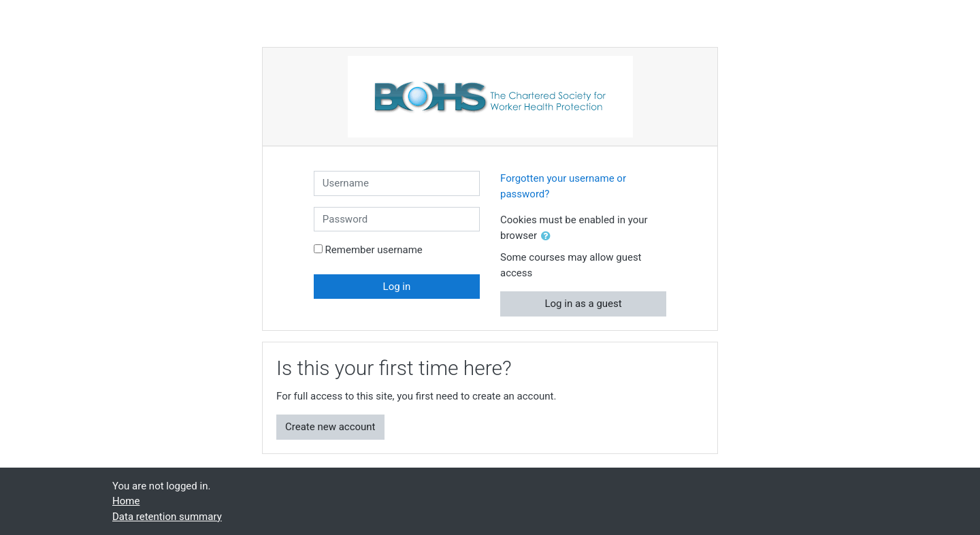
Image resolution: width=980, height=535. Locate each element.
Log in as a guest (583, 304)
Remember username (374, 250)
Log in (397, 287)
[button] (549, 237)
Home (126, 501)
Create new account (330, 427)
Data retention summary (167, 517)
